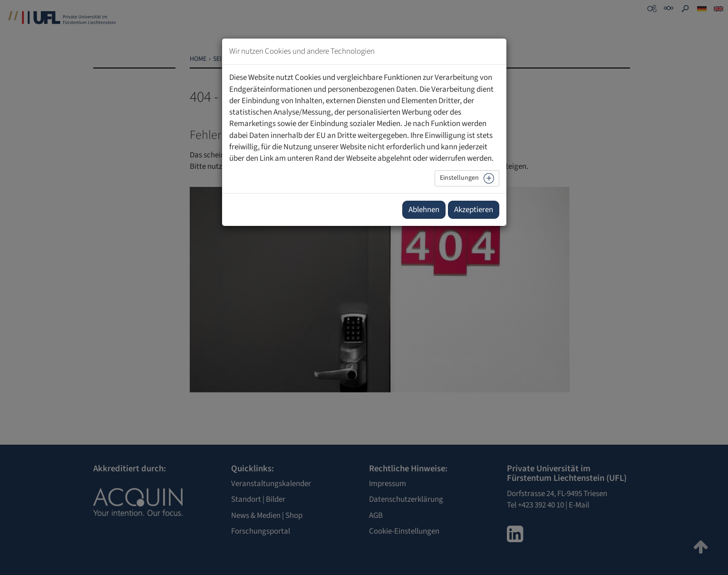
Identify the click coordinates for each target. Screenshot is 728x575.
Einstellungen (459, 178)
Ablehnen (424, 210)
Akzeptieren (474, 210)
